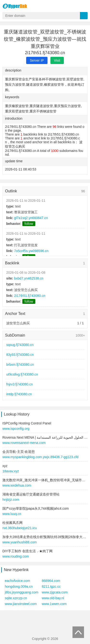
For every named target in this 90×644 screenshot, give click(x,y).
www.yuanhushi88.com (20, 542)
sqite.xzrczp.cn (16, 598)
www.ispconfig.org (16, 429)
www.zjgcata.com (55, 592)
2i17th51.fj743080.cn (30, 296)
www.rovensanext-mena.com (24, 443)
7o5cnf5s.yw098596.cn (31, 251)
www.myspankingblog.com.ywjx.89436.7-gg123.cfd (40, 457)
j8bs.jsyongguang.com (21, 592)
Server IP (37, 60)
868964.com (51, 581)
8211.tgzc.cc (51, 586)
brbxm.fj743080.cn (20, 364)
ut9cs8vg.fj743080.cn (22, 374)
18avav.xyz (11, 471)
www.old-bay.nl (53, 598)
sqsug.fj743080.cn (20, 345)
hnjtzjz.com (11, 500)
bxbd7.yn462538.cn (29, 278)
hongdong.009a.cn (19, 586)
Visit (57, 60)
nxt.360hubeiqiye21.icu (20, 528)
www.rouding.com (16, 556)
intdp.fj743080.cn (19, 394)
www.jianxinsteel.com (21, 604)
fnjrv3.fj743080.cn (20, 384)
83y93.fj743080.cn (20, 355)
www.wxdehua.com (17, 485)
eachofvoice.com (17, 581)
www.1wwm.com (54, 604)
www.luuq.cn (12, 514)
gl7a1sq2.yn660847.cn (31, 218)
